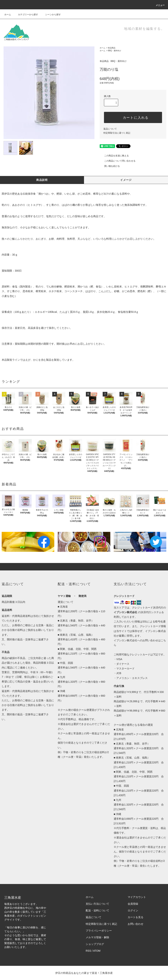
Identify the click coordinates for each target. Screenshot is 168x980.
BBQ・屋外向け (115, 51)
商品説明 (42, 180)
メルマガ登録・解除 (97, 937)
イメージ (126, 180)
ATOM (97, 951)
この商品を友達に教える (114, 156)
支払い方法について (97, 904)
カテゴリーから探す (26, 15)
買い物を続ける (110, 166)
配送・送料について (97, 910)
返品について (110, 129)
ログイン (133, 910)
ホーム (8, 15)
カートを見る (136, 917)
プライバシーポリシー (99, 931)
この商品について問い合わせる (118, 161)
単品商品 (112, 48)
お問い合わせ (136, 924)
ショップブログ (95, 944)
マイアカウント (137, 897)
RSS (88, 951)
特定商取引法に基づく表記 (117, 133)
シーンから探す (51, 15)
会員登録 (133, 904)
